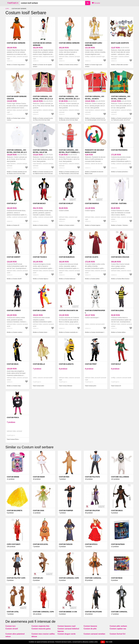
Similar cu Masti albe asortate (120, 65)
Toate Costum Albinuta (65, 386)
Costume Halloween (120, 477)
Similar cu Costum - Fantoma (119, 225)
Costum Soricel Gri (118, 634)
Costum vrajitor (92, 511)
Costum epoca (91, 544)
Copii (7, 9)
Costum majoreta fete (40, 626)
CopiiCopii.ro (13, 3)
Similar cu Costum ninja (14, 386)
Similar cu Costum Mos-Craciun (120, 279)
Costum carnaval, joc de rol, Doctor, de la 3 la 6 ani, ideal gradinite (17, 152)
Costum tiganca (40, 257)
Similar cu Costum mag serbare (16, 65)
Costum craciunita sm (68, 310)
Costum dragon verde (67, 634)
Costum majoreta (15, 511)
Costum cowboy (14, 310)
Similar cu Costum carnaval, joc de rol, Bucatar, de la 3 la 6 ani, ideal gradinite (69, 120)
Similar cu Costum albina (118, 332)
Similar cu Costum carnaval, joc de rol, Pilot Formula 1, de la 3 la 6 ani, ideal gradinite (69, 173)
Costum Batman (118, 544)
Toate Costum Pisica (13, 439)
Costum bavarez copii (67, 626)
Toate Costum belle (38, 386)
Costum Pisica (13, 417)
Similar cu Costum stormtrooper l (95, 332)
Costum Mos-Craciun (120, 257)
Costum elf (12, 203)
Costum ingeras (92, 203)
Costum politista (92, 477)
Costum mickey (39, 203)
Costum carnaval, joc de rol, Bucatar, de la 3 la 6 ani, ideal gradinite (69, 99)
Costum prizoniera (119, 150)
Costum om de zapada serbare (42, 44)
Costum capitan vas (118, 629)
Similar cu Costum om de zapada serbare (42, 66)
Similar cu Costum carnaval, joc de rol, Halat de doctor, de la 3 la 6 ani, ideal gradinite (43, 173)
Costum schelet (66, 203)
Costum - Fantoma (119, 203)
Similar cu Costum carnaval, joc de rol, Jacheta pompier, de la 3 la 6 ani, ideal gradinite (95, 120)
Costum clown (39, 310)
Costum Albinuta (66, 364)
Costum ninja (13, 364)
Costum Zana (38, 511)
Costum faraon (66, 544)
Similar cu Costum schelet (66, 225)
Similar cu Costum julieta (92, 279)
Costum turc (11, 626)
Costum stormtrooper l (95, 312)
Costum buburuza (67, 257)
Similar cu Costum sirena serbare (68, 65)
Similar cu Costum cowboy (14, 332)
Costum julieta (92, 257)
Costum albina (117, 310)
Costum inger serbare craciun (17, 98)
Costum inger (39, 477)
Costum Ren (64, 477)
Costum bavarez (90, 626)
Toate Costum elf (116, 386)
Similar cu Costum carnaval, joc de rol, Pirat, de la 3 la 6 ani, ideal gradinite (43, 120)
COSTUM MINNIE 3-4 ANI (68, 612)
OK (103, 642)
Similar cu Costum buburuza (67, 279)
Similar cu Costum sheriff (14, 279)
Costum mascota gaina (41, 629)
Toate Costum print (90, 386)
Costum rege (117, 578)
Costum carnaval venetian (94, 634)
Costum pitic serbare (118, 626)
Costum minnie (13, 477)
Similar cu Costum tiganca (40, 279)
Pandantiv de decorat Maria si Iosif (95, 151)
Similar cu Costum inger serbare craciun (16, 119)
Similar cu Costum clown (40, 332)
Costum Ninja (117, 511)
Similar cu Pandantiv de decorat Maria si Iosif (94, 173)
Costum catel (13, 612)
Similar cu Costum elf (13, 225)
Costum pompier (66, 511)
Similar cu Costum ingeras (93, 225)
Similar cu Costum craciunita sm (68, 332)
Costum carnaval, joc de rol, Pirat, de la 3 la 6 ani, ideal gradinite (43, 99)
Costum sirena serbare (69, 43)
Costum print (91, 364)
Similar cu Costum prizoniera (119, 172)
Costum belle (39, 364)
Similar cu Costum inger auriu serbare (93, 66)
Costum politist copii (16, 578)
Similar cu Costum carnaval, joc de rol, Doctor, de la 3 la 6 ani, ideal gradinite (17, 173)
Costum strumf (12, 629)
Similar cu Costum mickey (40, 225)
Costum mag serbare (16, 43)
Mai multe (109, 642)
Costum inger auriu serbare (94, 44)
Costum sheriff (14, 257)
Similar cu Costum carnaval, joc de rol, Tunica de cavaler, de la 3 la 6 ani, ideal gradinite (121, 120)
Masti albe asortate (120, 43)
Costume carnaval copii (43, 612)
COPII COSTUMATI (14, 544)
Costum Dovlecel (41, 544)
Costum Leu (38, 578)
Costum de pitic (90, 629)
